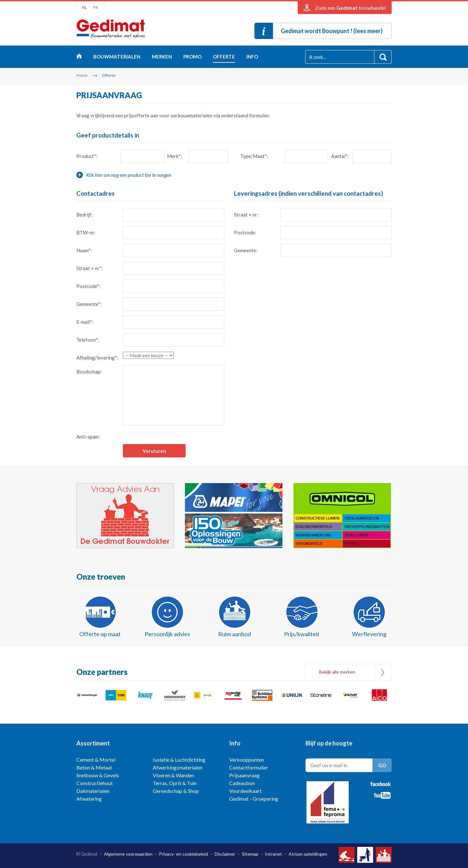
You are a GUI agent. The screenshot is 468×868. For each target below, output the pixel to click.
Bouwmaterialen (117, 57)
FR (96, 7)
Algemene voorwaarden (128, 854)
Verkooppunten (247, 760)
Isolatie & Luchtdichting (179, 760)
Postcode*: (88, 286)
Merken (162, 57)
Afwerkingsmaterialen (178, 767)
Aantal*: (340, 156)
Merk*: (175, 156)
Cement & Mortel (96, 760)
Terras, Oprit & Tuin (175, 783)
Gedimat (110, 30)
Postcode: (245, 232)
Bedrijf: (84, 215)
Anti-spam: (88, 437)
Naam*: (84, 250)
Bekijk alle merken (337, 672)
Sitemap (250, 854)
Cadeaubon (242, 783)
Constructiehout (95, 783)
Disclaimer (225, 854)
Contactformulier (249, 767)
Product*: (87, 156)
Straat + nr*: (90, 268)
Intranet (273, 854)
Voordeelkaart (245, 791)
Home (79, 58)
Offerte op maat (100, 634)
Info (252, 57)
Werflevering (369, 634)
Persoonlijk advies (167, 634)
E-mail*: (85, 322)
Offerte (224, 57)
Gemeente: (246, 250)
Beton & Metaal (94, 767)
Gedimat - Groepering (254, 799)
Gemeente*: (89, 304)
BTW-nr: (86, 232)
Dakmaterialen (93, 791)
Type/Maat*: (254, 156)
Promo (192, 57)
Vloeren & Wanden (173, 775)
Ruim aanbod (234, 634)
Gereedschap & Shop (176, 791)
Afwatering (89, 799)
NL (84, 7)
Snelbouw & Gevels (98, 775)
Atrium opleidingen (308, 854)
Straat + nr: (246, 215)
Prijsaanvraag (244, 775)
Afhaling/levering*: (97, 358)
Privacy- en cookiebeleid (183, 854)
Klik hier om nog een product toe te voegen (129, 175)
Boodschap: (89, 372)
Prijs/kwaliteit (302, 634)
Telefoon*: (88, 340)
